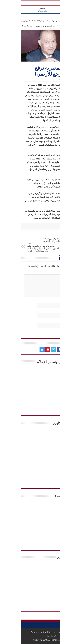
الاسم (53, 301)
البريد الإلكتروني (49, 311)
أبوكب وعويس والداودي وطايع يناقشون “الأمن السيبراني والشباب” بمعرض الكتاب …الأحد (23, 247)
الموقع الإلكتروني (49, 321)
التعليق (53, 273)
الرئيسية (55, 26)
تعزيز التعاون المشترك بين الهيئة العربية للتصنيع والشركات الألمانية (37, 239)
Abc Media (45, 632)
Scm (24, 632)
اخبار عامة (44, 26)
